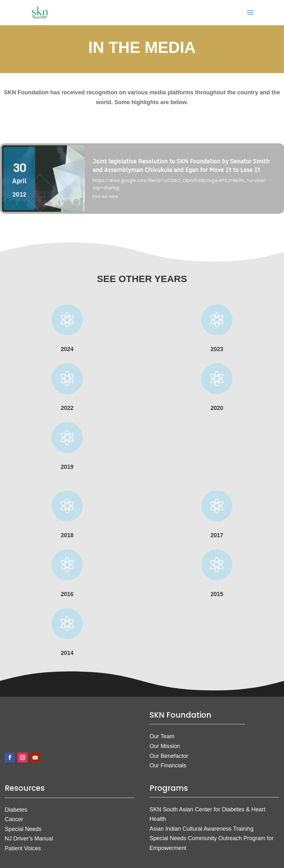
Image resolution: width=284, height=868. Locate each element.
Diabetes (16, 810)
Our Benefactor (169, 756)
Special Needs (23, 829)
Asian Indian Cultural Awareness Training (202, 829)
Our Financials (168, 765)
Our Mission (165, 746)
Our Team (162, 736)
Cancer (14, 819)
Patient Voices (23, 848)
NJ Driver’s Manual (29, 839)
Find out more (105, 196)
